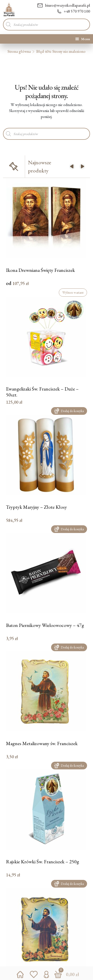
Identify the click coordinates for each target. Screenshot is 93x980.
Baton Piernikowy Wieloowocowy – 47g (45, 625)
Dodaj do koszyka (69, 411)
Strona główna (19, 51)
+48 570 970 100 (74, 11)
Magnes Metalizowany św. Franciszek (42, 743)
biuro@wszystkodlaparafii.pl (64, 5)
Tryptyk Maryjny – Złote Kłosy (36, 507)
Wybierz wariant (73, 292)
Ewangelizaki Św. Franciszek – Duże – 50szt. (42, 392)
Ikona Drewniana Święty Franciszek (40, 270)
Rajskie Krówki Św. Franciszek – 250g (43, 862)
